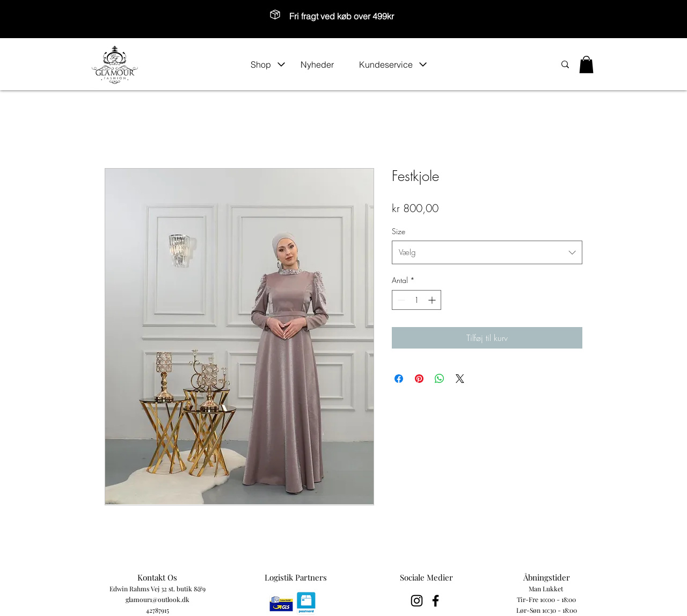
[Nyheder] (324, 64)
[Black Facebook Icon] (436, 601)
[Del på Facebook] (399, 379)
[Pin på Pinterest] (419, 379)
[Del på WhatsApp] (440, 379)
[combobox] (487, 252)
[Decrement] (400, 300)
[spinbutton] (416, 300)
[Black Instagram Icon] (417, 601)
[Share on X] (460, 379)
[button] (268, 64)
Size (399, 231)
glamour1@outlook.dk (158, 599)
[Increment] (433, 300)
